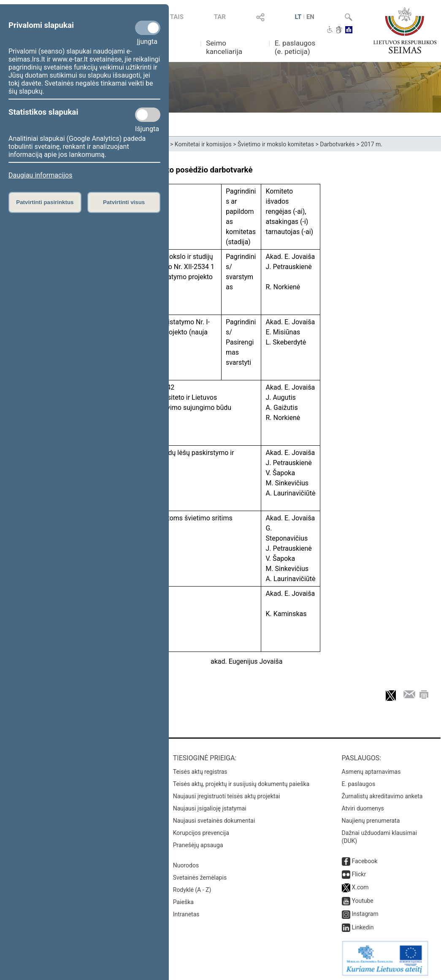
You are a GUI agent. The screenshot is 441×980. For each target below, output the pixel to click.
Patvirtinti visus (124, 202)
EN (310, 17)
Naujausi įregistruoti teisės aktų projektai (227, 794)
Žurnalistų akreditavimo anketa (382, 794)
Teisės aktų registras (200, 770)
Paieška (183, 900)
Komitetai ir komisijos (203, 144)
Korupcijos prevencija (201, 831)
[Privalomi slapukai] (148, 28)
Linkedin (363, 926)
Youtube (362, 899)
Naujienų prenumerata (371, 819)
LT (298, 17)
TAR (220, 17)
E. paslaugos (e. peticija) (295, 47)
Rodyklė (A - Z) (192, 888)
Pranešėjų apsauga (198, 843)
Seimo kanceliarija (224, 47)
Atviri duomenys (363, 807)
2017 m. (372, 144)
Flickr (359, 872)
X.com (360, 886)
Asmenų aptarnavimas (371, 770)
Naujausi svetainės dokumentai (214, 819)
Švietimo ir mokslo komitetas (276, 144)
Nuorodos (186, 864)
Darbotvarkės (337, 144)
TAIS (177, 17)
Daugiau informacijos (40, 175)
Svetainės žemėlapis (200, 876)
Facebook (364, 859)
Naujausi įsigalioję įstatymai (210, 807)
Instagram (365, 912)
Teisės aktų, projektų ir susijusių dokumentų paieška (241, 782)
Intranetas (186, 913)
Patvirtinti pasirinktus (45, 202)
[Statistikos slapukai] (148, 115)
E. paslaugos (359, 782)
